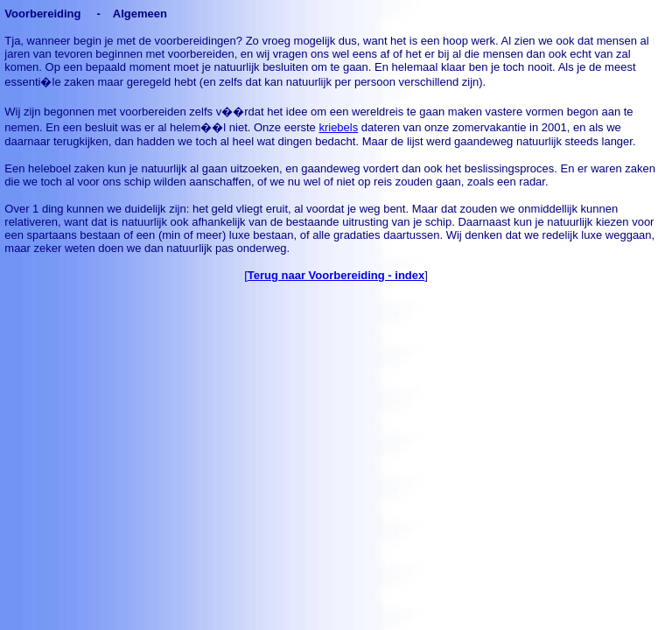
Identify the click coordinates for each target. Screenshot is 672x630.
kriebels (338, 127)
